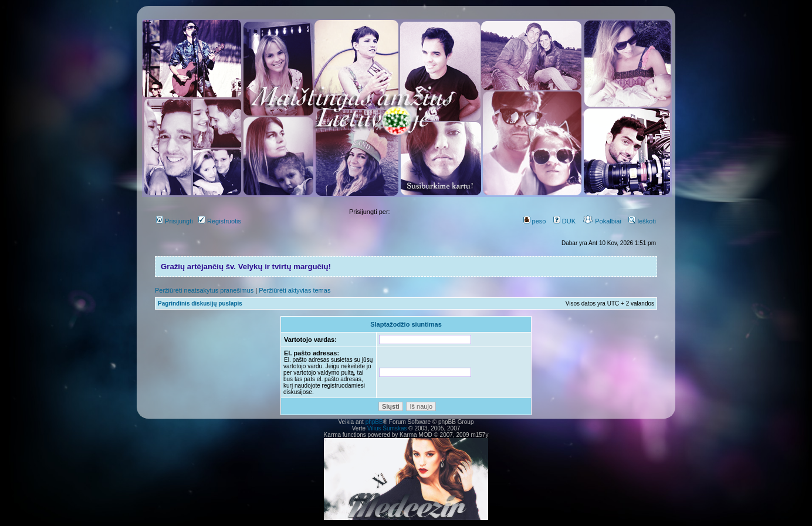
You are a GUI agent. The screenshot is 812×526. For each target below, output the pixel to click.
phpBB (374, 422)
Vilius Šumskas (387, 428)
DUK (564, 221)
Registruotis (220, 221)
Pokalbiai (602, 221)
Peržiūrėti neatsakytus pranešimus (204, 290)
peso (535, 221)
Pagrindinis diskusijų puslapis (200, 303)
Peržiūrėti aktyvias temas (295, 290)
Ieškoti (642, 221)
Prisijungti (175, 221)
